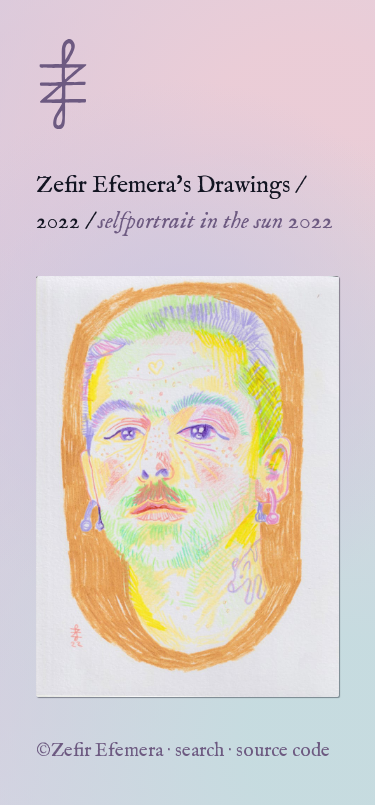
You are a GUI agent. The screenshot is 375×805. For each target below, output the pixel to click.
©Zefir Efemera (99, 751)
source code (283, 751)
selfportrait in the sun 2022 (215, 221)
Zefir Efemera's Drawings (163, 185)
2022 (58, 221)
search (199, 751)
